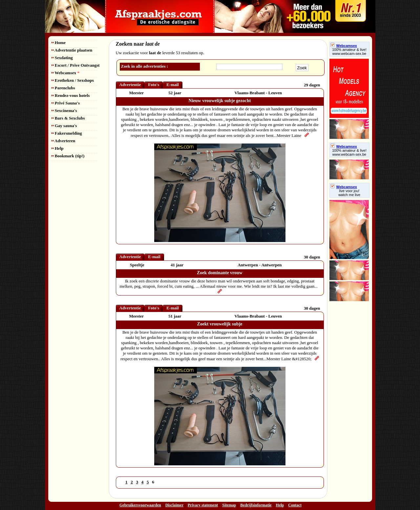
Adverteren (63, 141)
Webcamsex (65, 73)
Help (58, 148)
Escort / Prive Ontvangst (76, 65)
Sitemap (229, 505)
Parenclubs (63, 88)
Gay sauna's (64, 126)
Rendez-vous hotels (71, 95)
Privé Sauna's (66, 103)
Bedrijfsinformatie (256, 505)
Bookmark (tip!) (68, 156)
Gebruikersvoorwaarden (140, 505)
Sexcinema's (64, 111)
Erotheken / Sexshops (73, 80)
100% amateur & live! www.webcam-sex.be (349, 52)
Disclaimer (174, 505)
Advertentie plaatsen (72, 50)
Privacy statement (203, 505)
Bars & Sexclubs (68, 118)
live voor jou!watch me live (349, 193)
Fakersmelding (67, 133)
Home (59, 43)
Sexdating (62, 58)
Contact (295, 505)
